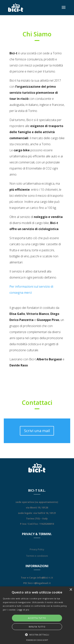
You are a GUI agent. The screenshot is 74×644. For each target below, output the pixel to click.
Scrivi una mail (37, 431)
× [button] (71, 590)
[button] (37, 635)
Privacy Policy (37, 549)
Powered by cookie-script (37, 640)
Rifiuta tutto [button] (37, 627)
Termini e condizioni (37, 556)
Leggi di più (23, 610)
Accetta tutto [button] (37, 618)
